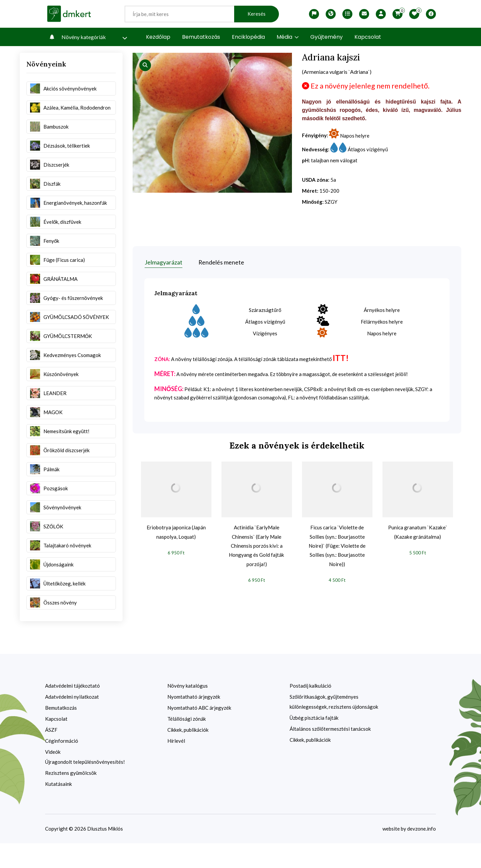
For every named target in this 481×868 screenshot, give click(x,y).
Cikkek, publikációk (188, 754)
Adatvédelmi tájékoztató (72, 710)
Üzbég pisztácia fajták (314, 742)
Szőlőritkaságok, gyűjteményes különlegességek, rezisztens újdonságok (334, 726)
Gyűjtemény (327, 37)
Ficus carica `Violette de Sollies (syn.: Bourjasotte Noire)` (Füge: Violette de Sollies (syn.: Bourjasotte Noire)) (337, 553)
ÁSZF (51, 754)
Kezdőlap (158, 37)
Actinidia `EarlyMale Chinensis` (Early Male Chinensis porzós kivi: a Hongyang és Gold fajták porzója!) (257, 548)
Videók (53, 776)
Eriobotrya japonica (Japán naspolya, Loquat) (176, 538)
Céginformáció (62, 765)
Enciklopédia (248, 37)
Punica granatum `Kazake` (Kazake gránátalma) (418, 538)
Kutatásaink (58, 809)
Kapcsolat (368, 37)
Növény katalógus (188, 710)
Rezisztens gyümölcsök (71, 798)
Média (288, 37)
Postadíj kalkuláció (310, 710)
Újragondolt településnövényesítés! (85, 787)
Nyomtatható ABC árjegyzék (199, 732)
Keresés (257, 14)
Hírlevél (176, 765)
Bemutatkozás (201, 37)
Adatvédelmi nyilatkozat (72, 721)
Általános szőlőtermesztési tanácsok (330, 753)
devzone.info (422, 853)
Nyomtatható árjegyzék (194, 721)
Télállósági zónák (187, 743)
